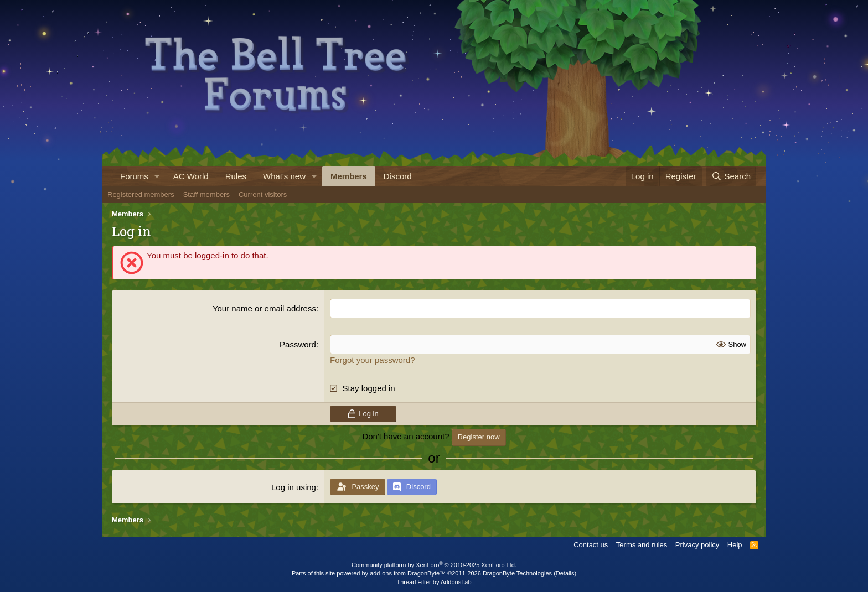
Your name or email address (264, 308)
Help (735, 545)
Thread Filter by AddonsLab (434, 582)
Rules (236, 176)
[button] (157, 176)
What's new (284, 176)
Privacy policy (697, 545)
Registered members (141, 194)
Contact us (591, 545)
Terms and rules (642, 545)
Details (565, 573)
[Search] (731, 176)
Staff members (206, 194)
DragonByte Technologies (517, 573)
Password (298, 344)
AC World (191, 176)
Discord (398, 176)
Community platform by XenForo (434, 565)
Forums (134, 176)
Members (349, 176)
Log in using (294, 487)
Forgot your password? (372, 360)
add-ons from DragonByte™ (408, 573)
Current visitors (263, 194)
